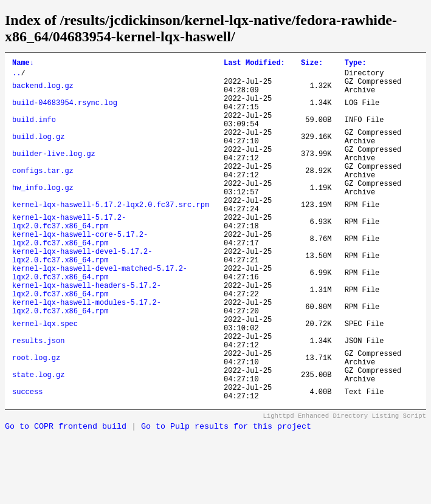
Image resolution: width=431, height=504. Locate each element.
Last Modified (254, 64)
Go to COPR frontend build (66, 499)
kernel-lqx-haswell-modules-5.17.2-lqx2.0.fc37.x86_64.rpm (87, 360)
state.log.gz (38, 442)
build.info (34, 133)
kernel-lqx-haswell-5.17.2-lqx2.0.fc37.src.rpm (111, 236)
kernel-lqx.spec (45, 380)
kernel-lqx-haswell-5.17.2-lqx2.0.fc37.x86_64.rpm (69, 257)
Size (312, 64)
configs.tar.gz (43, 195)
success (27, 463)
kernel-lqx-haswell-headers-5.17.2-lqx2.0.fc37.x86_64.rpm (87, 339)
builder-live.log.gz (54, 174)
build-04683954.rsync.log (65, 112)
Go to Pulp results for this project (226, 499)
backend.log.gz (43, 91)
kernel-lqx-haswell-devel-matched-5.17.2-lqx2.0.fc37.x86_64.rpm (100, 319)
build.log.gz (38, 153)
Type (356, 64)
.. (16, 76)
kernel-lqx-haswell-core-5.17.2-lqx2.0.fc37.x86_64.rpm (80, 278)
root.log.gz (36, 422)
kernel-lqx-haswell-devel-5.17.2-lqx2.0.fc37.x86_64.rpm (82, 298)
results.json (38, 401)
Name (23, 64)
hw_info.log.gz (43, 215)
